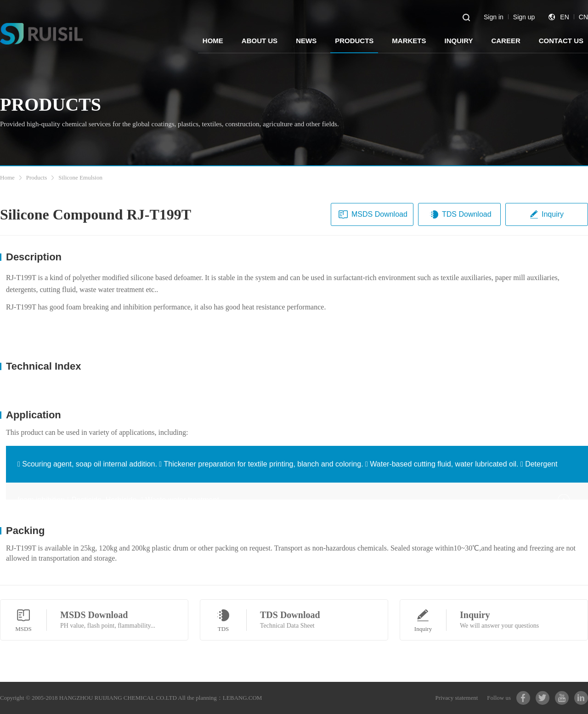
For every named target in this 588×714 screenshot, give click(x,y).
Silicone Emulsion (80, 177)
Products (37, 177)
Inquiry (546, 214)
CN (583, 17)
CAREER (506, 41)
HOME (213, 41)
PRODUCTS (354, 41)
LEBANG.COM (243, 698)
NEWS (306, 41)
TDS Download (460, 214)
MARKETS (409, 41)
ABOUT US (260, 41)
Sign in (494, 17)
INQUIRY (458, 41)
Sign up (524, 17)
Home (7, 177)
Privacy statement (457, 698)
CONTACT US (561, 41)
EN (564, 17)
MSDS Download (373, 214)
